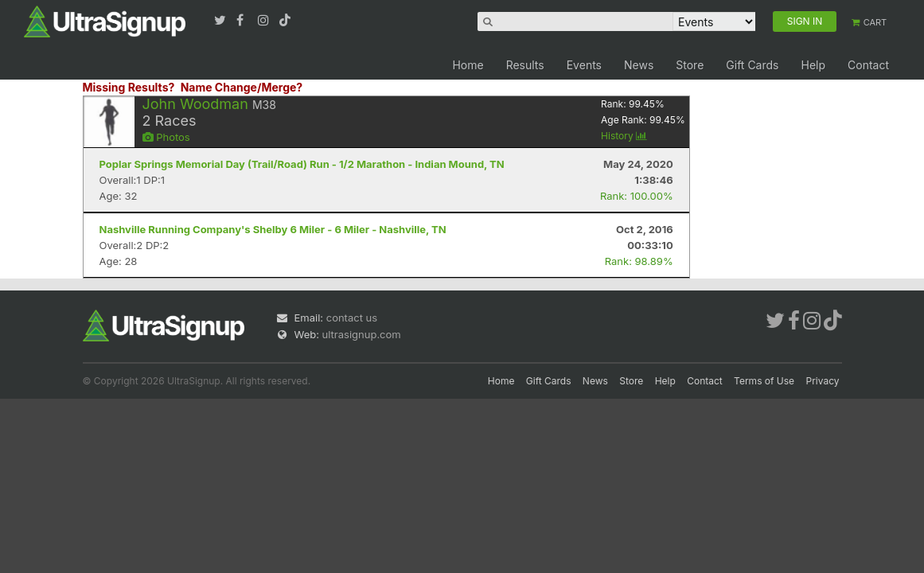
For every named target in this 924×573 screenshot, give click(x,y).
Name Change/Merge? (242, 87)
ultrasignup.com (362, 334)
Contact (868, 65)
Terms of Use (764, 381)
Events (584, 65)
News (639, 65)
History (624, 136)
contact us (352, 318)
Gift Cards (752, 65)
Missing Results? (129, 87)
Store (690, 65)
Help (813, 65)
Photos (166, 137)
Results (525, 65)
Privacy (823, 381)
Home (468, 65)
